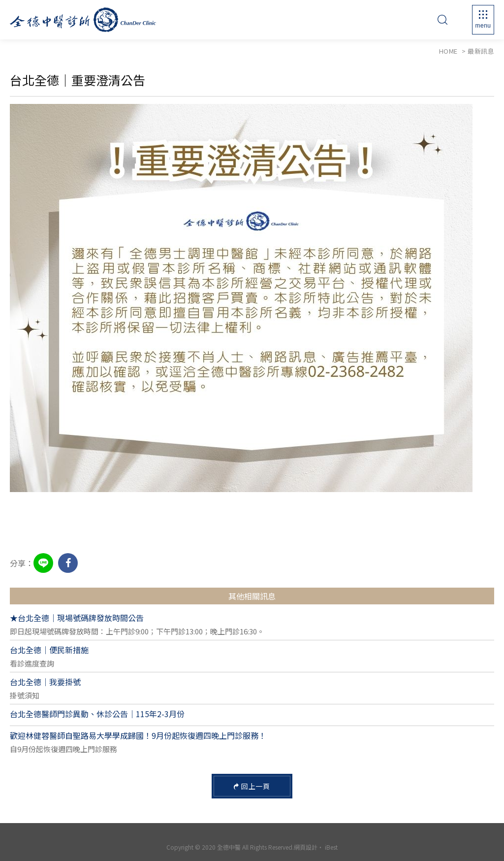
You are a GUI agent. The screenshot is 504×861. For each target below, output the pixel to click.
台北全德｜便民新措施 (49, 650)
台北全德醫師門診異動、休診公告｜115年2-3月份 (97, 714)
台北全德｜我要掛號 (45, 682)
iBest (331, 847)
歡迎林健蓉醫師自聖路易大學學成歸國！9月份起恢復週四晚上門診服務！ (138, 735)
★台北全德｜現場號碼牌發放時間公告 (77, 618)
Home (448, 51)
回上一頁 (252, 786)
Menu (483, 26)
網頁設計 (306, 847)
